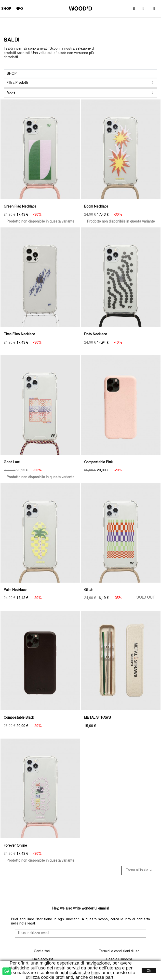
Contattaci (42, 952)
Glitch (89, 590)
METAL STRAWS (98, 718)
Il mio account (42, 960)
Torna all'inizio (139, 870)
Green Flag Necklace (20, 207)
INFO (19, 10)
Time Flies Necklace (19, 335)
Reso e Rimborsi (119, 960)
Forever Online (15, 846)
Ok (149, 970)
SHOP (7, 10)
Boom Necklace (96, 207)
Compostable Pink (98, 462)
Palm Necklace (15, 590)
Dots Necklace (96, 335)
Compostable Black (19, 718)
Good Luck (12, 462)
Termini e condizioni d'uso (119, 952)
